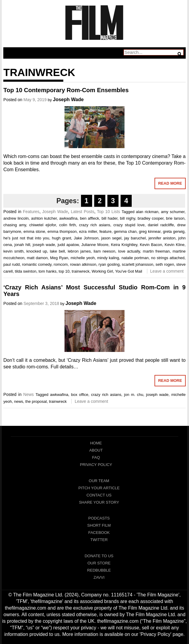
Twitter (99, 540)
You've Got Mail (129, 271)
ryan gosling (109, 264)
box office (80, 395)
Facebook (99, 533)
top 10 (64, 271)
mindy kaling (108, 258)
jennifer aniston (162, 238)
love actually (129, 251)
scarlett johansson (138, 264)
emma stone (34, 231)
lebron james (79, 251)
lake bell (57, 251)
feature (105, 231)
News (29, 394)
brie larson (175, 218)
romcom (61, 264)
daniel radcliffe (161, 225)
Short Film (99, 525)
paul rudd (11, 264)
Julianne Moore (95, 245)
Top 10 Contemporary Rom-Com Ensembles (66, 90)
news (19, 401)
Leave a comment (167, 271)
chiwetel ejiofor (43, 225)
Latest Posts (82, 212)
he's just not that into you (26, 238)
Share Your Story (99, 502)
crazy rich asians (94, 225)
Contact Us (99, 495)
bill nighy (128, 218)
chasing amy (15, 225)
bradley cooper (151, 218)
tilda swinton (26, 271)
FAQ (96, 457)
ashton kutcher (44, 218)
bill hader (109, 218)
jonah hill (22, 245)
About (96, 450)
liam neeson (104, 251)
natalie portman (135, 258)
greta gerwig (174, 231)
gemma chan (125, 231)
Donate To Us (99, 556)
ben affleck (90, 218)
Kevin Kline (175, 245)
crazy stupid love (129, 225)
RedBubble (99, 570)
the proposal (36, 401)
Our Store (99, 563)
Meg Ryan (59, 258)
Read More (170, 183)
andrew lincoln (16, 218)
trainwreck (81, 271)
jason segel (111, 238)
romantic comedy (37, 264)
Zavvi (99, 577)
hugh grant (61, 238)
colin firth (67, 225)
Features (31, 212)
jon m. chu (134, 395)
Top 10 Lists (108, 212)
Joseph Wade (68, 100)
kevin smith (13, 251)
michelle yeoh (82, 258)
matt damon (37, 258)
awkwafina (69, 218)
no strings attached (168, 258)
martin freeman (156, 251)
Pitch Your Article (99, 488)
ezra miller (88, 231)
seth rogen (165, 264)
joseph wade (44, 245)
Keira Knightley (124, 245)
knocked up (37, 251)
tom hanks (47, 271)
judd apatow (68, 245)
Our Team (99, 481)
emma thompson (62, 231)
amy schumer (173, 212)
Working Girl (102, 271)
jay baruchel (135, 238)
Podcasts (99, 518)
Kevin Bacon (151, 245)
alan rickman (147, 212)
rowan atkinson (83, 264)
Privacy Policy (96, 465)
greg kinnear (150, 231)
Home (96, 443)
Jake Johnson (86, 238)
